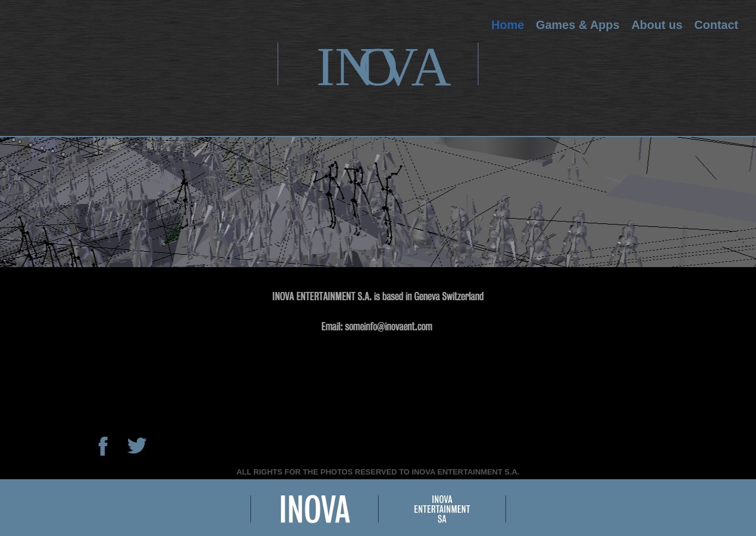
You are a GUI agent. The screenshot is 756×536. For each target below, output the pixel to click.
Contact (716, 25)
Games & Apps (578, 25)
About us (657, 25)
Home (508, 25)
